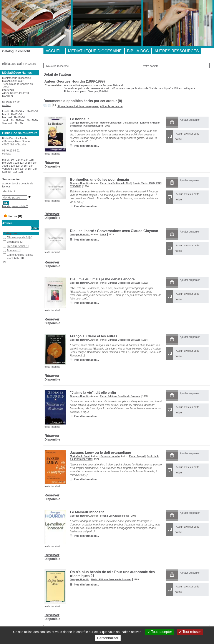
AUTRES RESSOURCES (177, 51)
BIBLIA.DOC (138, 51)
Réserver (52, 163)
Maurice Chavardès (111, 123)
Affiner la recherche (111, 106)
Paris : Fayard (137, 456)
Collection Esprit (94, 126)
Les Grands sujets (119, 516)
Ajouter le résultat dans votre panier (78, 106)
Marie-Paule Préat (80, 456)
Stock (103, 234)
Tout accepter (160, 632)
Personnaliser (108, 638)
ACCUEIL (54, 51)
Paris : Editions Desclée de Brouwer (120, 283)
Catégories (10, 233)
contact (6, 105)
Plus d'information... (86, 146)
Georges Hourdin (80, 123)
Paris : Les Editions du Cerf (115, 183)
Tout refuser (190, 632)
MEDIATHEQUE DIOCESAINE (95, 51)
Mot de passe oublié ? (15, 206)
